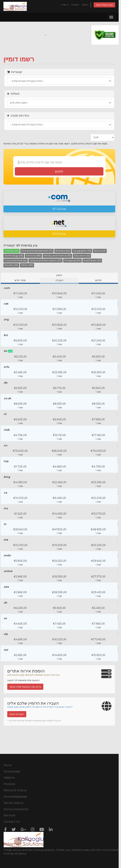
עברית (65, 5)
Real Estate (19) (92, 260)
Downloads (12, 771)
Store (8, 765)
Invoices (9, 784)
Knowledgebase (15, 797)
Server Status (13, 803)
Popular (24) (12, 251)
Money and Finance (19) (57, 256)
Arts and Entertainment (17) (37, 251)
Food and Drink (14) (16, 260)
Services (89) (33, 256)
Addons (9, 778)
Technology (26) (14, 256)
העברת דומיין (17, 714)
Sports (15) (100, 251)
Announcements (16, 809)
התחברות (75, 5)
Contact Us (12, 822)
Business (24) (63, 251)
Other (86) (27, 265)
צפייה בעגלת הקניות (104, 5)
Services (10, 815)
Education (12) (82, 256)
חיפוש (59, 171)
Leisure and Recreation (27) (45, 260)
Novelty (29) (11, 265)
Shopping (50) (72, 260)
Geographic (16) (82, 251)
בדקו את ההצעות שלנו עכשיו (25, 687)
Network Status (15, 790)
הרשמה (85, 5)
